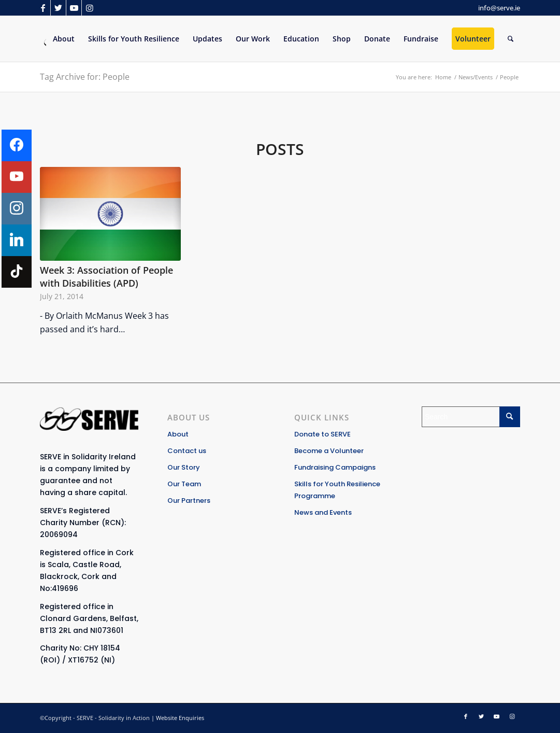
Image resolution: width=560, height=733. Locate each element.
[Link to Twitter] (58, 8)
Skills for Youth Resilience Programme (337, 490)
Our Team (184, 484)
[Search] (511, 39)
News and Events (323, 512)
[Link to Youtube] (74, 8)
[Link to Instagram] (90, 8)
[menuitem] (64, 39)
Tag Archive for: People (85, 77)
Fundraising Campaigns (335, 467)
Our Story (184, 467)
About (178, 434)
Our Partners (189, 501)
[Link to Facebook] (43, 8)
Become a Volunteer (329, 451)
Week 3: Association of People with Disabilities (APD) (106, 277)
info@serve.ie (499, 8)
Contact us (187, 451)
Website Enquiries (180, 718)
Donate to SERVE (322, 434)
